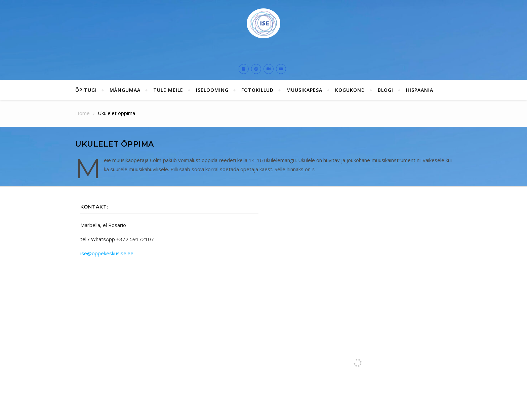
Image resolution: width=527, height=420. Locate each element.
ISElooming (212, 90)
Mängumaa (125, 90)
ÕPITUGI (86, 90)
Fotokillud (257, 90)
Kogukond (350, 90)
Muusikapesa (304, 90)
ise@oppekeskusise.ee (107, 253)
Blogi (386, 90)
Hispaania (420, 90)
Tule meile (168, 90)
